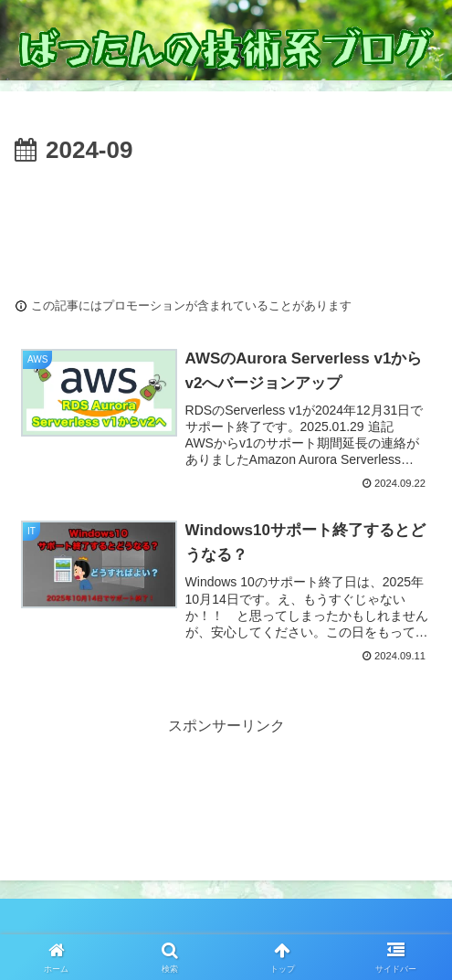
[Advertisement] (226, 227)
